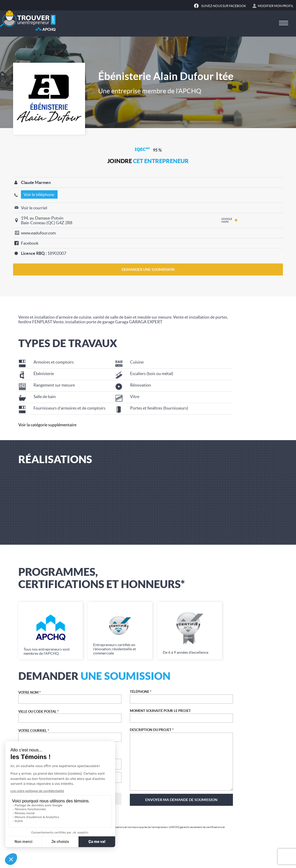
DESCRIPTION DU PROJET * (152, 730)
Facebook (30, 243)
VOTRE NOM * (29, 692)
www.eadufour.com (38, 233)
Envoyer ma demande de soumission (181, 800)
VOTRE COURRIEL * (34, 731)
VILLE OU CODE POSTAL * (38, 712)
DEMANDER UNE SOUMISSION (148, 269)
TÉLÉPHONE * (141, 692)
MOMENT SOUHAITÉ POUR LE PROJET (160, 711)
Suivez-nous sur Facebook (224, 6)
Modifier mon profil (276, 6)
